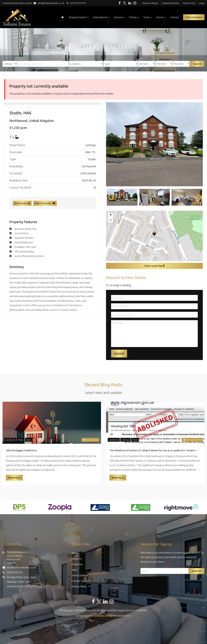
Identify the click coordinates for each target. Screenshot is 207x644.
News (21, 440)
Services (119, 17)
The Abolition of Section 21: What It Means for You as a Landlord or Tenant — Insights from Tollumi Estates (155, 450)
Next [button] (197, 197)
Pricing (134, 17)
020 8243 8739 (76, 3)
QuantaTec (124, 616)
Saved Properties (171, 3)
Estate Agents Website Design (95, 616)
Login (202, 3)
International (101, 17)
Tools (147, 17)
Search (197, 64)
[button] (154, 233)
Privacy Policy (79, 586)
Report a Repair (150, 3)
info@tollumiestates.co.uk (50, 3)
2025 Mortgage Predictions (21, 450)
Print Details (21, 203)
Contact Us (78, 581)
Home (75, 553)
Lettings (125, 440)
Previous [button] (109, 197)
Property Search (79, 17)
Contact (174, 17)
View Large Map (154, 266)
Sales (29, 440)
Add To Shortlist (43, 203)
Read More (14, 478)
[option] (154, 144)
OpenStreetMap (191, 260)
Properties (77, 564)
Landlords (10, 440)
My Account (189, 3)
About (161, 17)
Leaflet (181, 260)
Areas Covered (80, 575)
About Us (77, 559)
